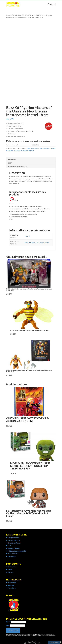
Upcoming (11, 585)
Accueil (8, 15)
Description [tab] (12, 159)
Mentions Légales (14, 548)
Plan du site (12, 556)
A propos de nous (13, 538)
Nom (8, 625)
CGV (9, 546)
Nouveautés (12, 583)
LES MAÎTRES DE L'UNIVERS (33, 15)
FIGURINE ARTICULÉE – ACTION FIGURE (37, 243)
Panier (10, 569)
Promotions (12, 588)
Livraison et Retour (14, 543)
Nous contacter (13, 554)
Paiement (11, 572)
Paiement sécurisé (14, 540)
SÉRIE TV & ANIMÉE (17, 15)
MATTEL (28, 236)
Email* (8, 622)
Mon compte (12, 567)
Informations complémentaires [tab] (18, 166)
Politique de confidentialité (17, 551)
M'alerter (35, 145)
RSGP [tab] (10, 163)
